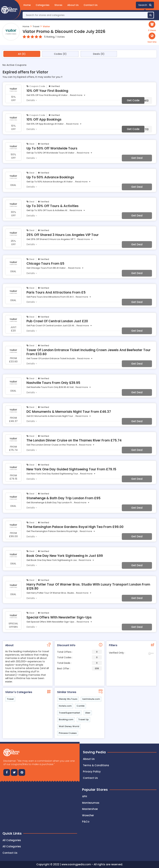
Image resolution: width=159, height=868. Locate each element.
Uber (88, 713)
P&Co (86, 822)
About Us (73, 5)
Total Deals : (80, 663)
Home (27, 5)
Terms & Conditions (96, 765)
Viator (46, 26)
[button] (152, 38)
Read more (76, 95)
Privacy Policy (92, 772)
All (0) (22, 54)
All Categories (12, 840)
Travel (36, 26)
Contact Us (91, 5)
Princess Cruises (68, 733)
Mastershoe (90, 809)
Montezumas (91, 803)
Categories (43, 5)
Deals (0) (99, 54)
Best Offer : (80, 668)
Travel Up (83, 719)
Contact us (90, 778)
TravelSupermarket (69, 713)
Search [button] (145, 5)
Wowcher (88, 815)
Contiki (81, 706)
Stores (58, 5)
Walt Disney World (69, 726)
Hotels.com (65, 706)
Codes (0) (60, 54)
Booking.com (66, 719)
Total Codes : (80, 657)
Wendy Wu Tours (68, 699)
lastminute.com (91, 699)
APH (85, 796)
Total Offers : (80, 652)
